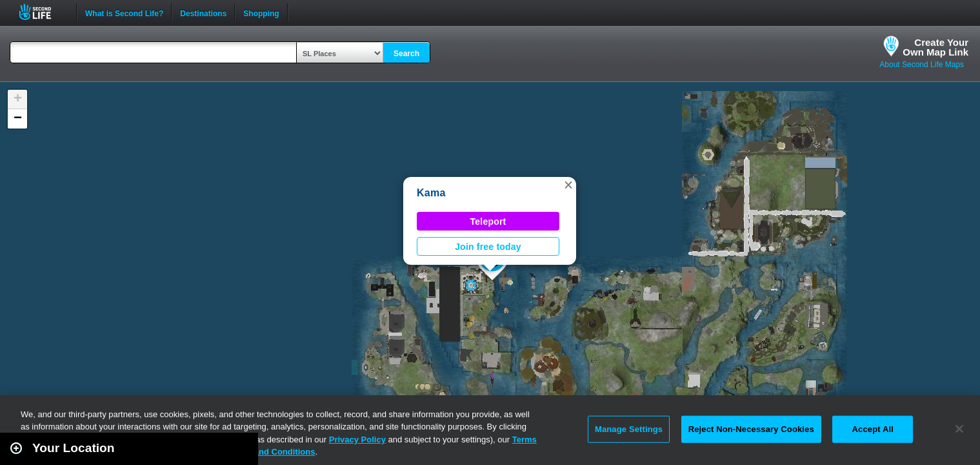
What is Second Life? (124, 12)
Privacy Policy (357, 439)
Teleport (488, 222)
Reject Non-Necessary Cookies (751, 429)
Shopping (261, 12)
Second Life (42, 12)
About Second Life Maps (922, 65)
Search (406, 54)
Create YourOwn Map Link (935, 47)
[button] (568, 185)
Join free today (488, 247)
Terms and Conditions (271, 452)
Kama (431, 193)
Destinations (203, 12)
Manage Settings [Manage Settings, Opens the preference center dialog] (629, 429)
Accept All (873, 429)
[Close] (959, 429)
